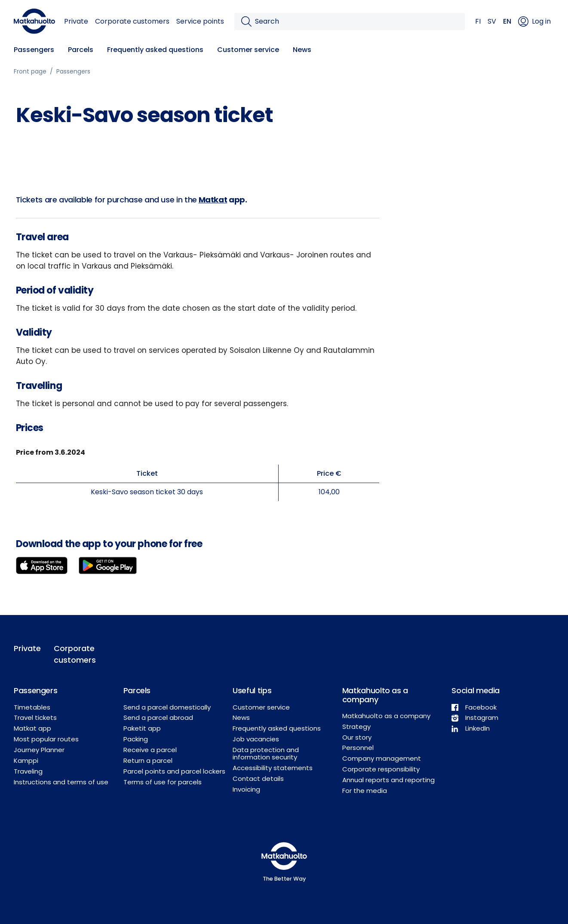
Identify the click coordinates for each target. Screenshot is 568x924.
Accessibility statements (273, 768)
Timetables (32, 707)
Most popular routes (46, 739)
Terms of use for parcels (163, 782)
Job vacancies (256, 739)
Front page (30, 71)
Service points (200, 21)
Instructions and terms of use (61, 782)
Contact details (258, 779)
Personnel (358, 748)
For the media (365, 791)
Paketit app (142, 728)
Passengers (34, 50)
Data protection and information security (266, 753)
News (302, 50)
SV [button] (492, 21)
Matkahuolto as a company (386, 716)
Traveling (28, 771)
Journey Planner (39, 750)
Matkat (213, 200)
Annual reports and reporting (388, 780)
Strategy (356, 727)
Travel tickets (35, 717)
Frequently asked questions (155, 50)
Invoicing (246, 789)
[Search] (356, 21)
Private (76, 21)
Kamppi (26, 760)
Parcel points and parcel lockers (174, 771)
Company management (382, 758)
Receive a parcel (150, 750)
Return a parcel (148, 760)
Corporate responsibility (381, 769)
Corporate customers (132, 21)
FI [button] (478, 21)
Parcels (81, 50)
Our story (357, 737)
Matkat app (32, 728)
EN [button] (507, 21)
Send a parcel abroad (158, 717)
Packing (136, 739)
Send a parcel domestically (167, 707)
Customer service (248, 50)
